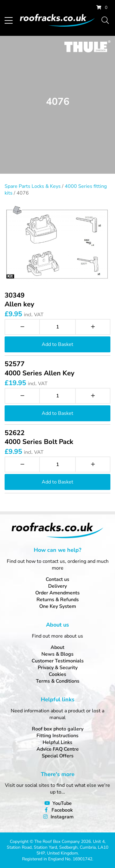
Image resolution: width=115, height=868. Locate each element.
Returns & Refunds (58, 600)
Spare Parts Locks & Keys (33, 186)
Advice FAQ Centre (58, 749)
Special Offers (58, 756)
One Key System (58, 606)
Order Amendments (57, 593)
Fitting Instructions (57, 736)
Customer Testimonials (58, 661)
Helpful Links (57, 742)
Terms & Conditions (58, 681)
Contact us (57, 579)
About (57, 647)
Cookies (57, 674)
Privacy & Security (58, 668)
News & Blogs (57, 654)
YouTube (62, 803)
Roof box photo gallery (58, 729)
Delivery (57, 586)
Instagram (62, 817)
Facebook (62, 810)
